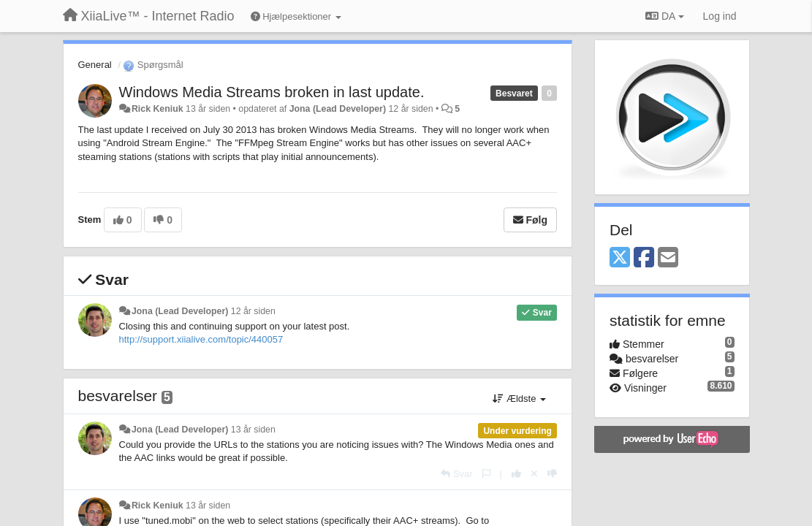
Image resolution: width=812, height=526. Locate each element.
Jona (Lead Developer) (338, 109)
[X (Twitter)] (620, 258)
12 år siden (253, 311)
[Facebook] (644, 258)
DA (664, 16)
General (95, 65)
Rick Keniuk (158, 109)
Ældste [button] (519, 399)
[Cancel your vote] (534, 474)
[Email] (668, 258)
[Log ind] (720, 16)
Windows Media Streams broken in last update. (272, 92)
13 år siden (253, 430)
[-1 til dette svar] (552, 474)
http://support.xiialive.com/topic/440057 (201, 339)
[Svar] (456, 474)
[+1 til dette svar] (516, 474)
